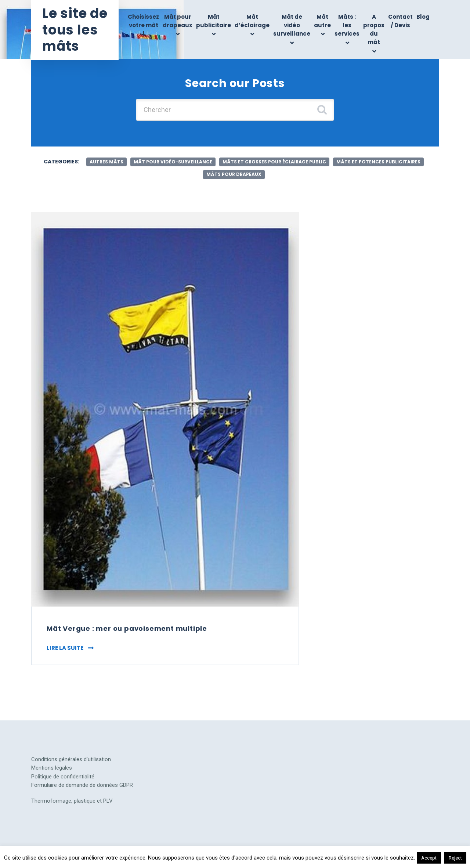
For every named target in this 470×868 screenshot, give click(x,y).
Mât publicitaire (214, 21)
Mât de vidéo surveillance (292, 25)
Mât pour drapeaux (178, 21)
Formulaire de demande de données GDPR (82, 785)
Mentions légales (52, 768)
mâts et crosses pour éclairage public (274, 162)
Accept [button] (429, 858)
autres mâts (106, 162)
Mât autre (322, 21)
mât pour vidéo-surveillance (173, 162)
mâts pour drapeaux (234, 174)
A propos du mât (374, 30)
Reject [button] (455, 858)
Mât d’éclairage (252, 21)
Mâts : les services (347, 25)
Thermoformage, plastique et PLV (72, 801)
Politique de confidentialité (63, 777)
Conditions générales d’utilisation (71, 759)
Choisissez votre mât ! (143, 25)
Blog (423, 17)
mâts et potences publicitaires (378, 162)
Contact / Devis (400, 21)
